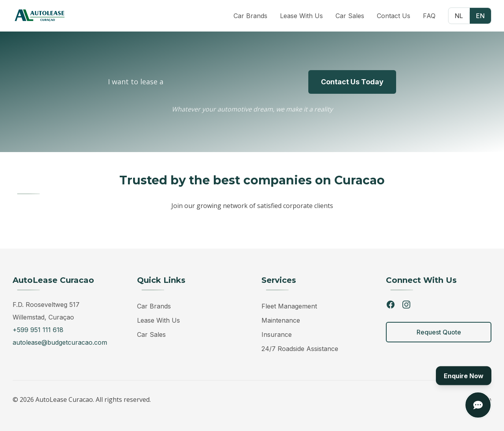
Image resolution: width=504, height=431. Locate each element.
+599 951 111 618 (38, 330)
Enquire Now (464, 376)
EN (480, 15)
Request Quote (439, 332)
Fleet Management (289, 306)
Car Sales (350, 15)
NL (459, 15)
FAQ (429, 15)
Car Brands (250, 15)
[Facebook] (391, 305)
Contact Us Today (352, 82)
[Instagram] (406, 305)
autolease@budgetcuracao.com (60, 342)
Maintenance (281, 320)
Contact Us (394, 15)
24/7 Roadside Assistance (300, 349)
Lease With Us (301, 15)
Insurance (277, 334)
